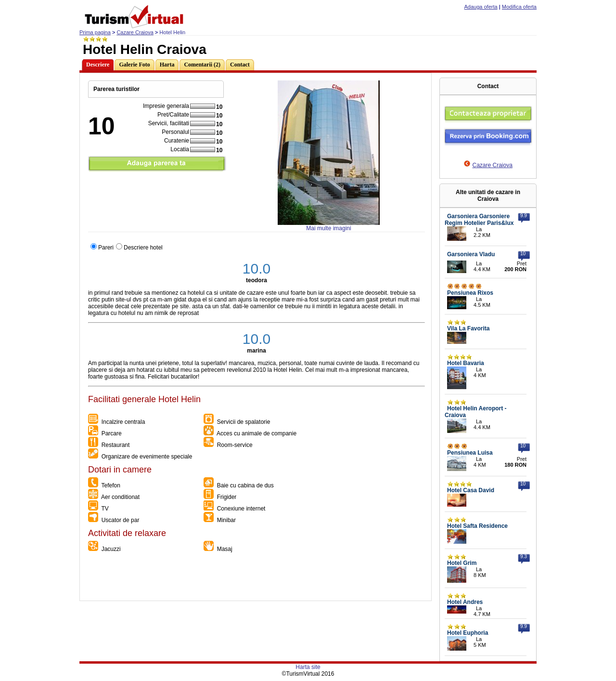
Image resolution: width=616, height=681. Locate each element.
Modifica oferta (519, 7)
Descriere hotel (143, 248)
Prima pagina (95, 32)
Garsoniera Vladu (471, 254)
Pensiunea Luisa (470, 453)
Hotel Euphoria (468, 633)
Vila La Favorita (468, 328)
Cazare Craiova (135, 32)
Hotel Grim (462, 563)
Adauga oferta (481, 7)
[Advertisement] (255, 579)
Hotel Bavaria (466, 363)
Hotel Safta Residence (477, 526)
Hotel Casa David (471, 490)
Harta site (308, 667)
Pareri (106, 248)
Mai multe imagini (328, 228)
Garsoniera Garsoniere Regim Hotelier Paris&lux (479, 220)
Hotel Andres (465, 602)
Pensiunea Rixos (470, 293)
